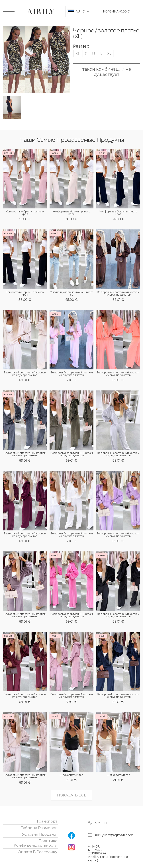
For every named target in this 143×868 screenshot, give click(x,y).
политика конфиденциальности (36, 843)
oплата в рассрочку (38, 852)
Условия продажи (40, 834)
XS (78, 54)
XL (109, 54)
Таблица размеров (39, 828)
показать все (72, 795)
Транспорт (47, 821)
